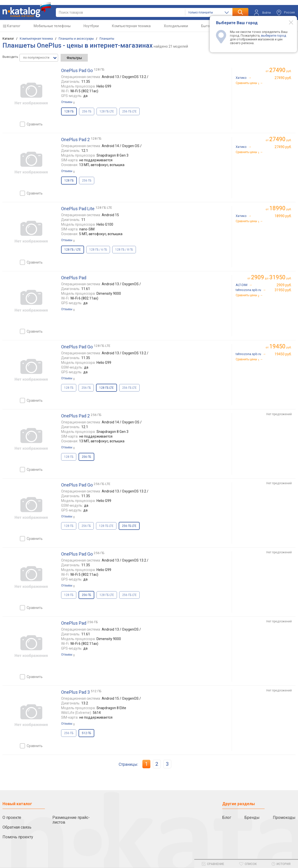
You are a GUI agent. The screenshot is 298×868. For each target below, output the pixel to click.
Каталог (14, 26)
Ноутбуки (91, 26)
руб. (281, 70)
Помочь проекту (18, 837)
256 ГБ (87, 111)
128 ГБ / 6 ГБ (98, 250)
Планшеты (107, 39)
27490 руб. (283, 78)
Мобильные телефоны (52, 26)
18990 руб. (283, 216)
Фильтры (74, 58)
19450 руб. (283, 354)
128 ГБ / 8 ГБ (124, 250)
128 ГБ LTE (107, 111)
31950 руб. (283, 290)
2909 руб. (284, 285)
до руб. (271, 277)
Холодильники (176, 26)
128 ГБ (69, 388)
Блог (227, 818)
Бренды (252, 818)
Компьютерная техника (131, 26)
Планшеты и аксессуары (76, 39)
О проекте (12, 818)
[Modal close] (288, 22)
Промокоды (284, 818)
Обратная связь (17, 827)
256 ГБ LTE (129, 111)
